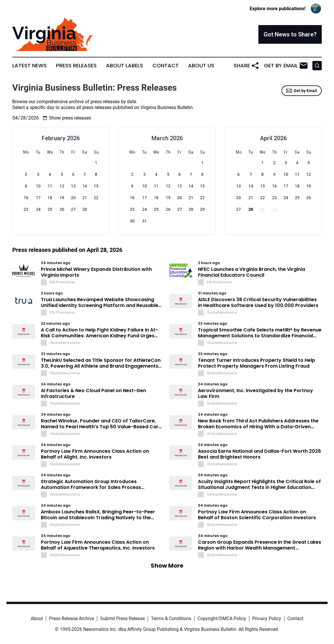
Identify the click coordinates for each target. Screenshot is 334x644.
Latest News (29, 66)
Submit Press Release (122, 618)
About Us (201, 66)
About (37, 618)
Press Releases (76, 66)
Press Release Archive (72, 618)
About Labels (125, 66)
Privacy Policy (267, 618)
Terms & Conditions (171, 618)
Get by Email (302, 91)
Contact (166, 66)
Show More (167, 566)
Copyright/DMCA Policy (222, 618)
